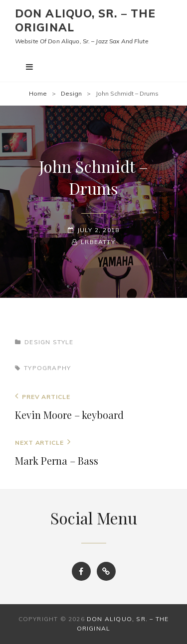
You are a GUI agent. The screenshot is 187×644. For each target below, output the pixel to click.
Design (71, 93)
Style (63, 342)
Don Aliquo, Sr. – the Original (85, 20)
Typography (47, 368)
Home (38, 93)
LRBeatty (98, 242)
